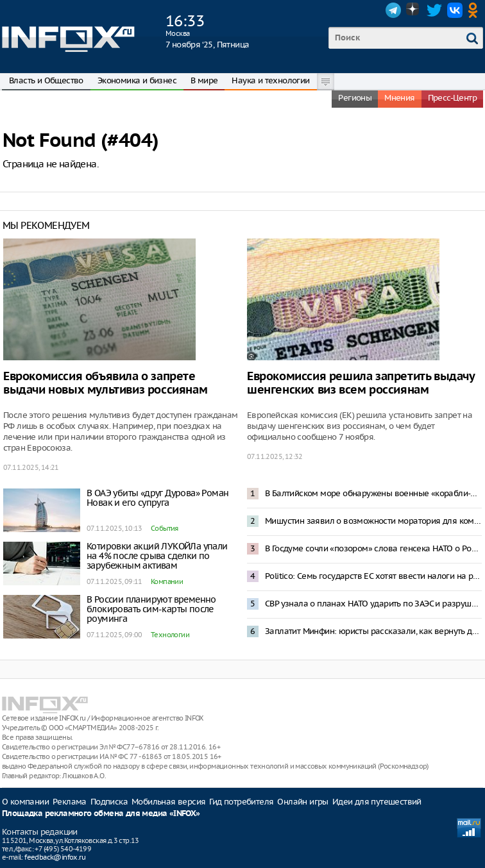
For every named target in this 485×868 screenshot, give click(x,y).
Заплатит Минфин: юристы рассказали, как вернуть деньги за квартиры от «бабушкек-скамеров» (373, 631)
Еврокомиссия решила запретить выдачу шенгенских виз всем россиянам (361, 383)
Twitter (434, 10)
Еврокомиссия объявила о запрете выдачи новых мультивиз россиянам (105, 383)
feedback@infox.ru (55, 857)
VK (455, 10)
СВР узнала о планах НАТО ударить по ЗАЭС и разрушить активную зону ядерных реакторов (373, 604)
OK (475, 10)
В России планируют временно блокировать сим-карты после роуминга (151, 609)
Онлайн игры (302, 802)
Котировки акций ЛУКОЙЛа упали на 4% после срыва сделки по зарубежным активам (157, 556)
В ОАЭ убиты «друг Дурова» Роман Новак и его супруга (157, 498)
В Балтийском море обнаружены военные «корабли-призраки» (373, 493)
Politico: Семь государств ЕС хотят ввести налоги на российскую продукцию (373, 576)
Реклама (70, 802)
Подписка (109, 802)
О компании (25, 802)
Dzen (414, 10)
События (165, 528)
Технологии (170, 635)
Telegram (393, 10)
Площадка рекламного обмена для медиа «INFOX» (101, 814)
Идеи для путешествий (377, 802)
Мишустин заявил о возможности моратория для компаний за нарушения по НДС (373, 521)
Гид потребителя (241, 802)
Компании (167, 581)
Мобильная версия (168, 802)
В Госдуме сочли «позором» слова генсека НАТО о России (373, 548)
